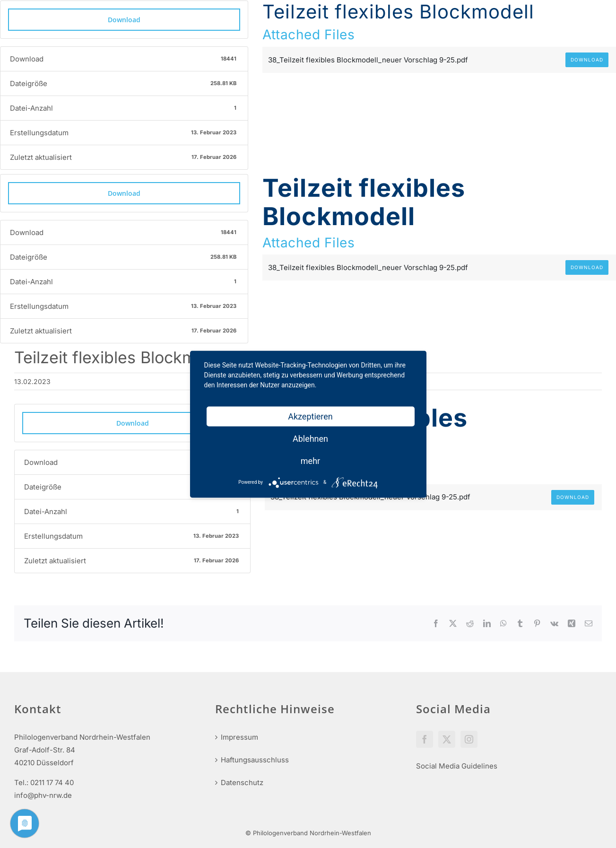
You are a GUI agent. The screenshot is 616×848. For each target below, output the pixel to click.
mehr (310, 460)
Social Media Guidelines (457, 766)
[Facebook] (425, 739)
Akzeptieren (310, 416)
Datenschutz (242, 782)
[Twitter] (447, 739)
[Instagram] (469, 739)
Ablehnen (310, 438)
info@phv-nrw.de (43, 795)
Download (124, 20)
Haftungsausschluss (255, 760)
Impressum (239, 737)
